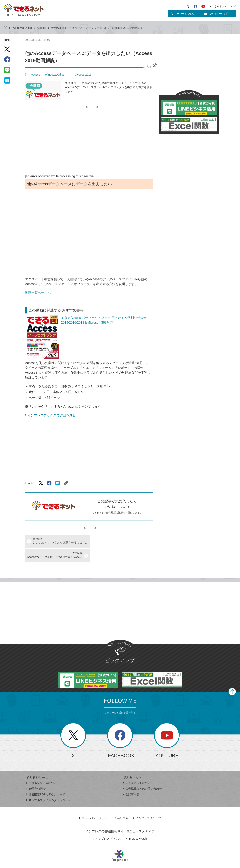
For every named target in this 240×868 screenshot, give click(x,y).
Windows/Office (22, 28)
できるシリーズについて (43, 768)
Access (41, 28)
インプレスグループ (147, 804)
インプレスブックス (107, 824)
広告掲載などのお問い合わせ (142, 774)
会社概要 (121, 804)
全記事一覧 (131, 780)
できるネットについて (223, 6)
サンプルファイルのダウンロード (48, 786)
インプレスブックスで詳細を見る (52, 415)
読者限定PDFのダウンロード (45, 780)
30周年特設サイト (39, 774)
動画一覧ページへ (38, 293)
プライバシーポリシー (94, 804)
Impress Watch (136, 824)
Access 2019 (83, 75)
